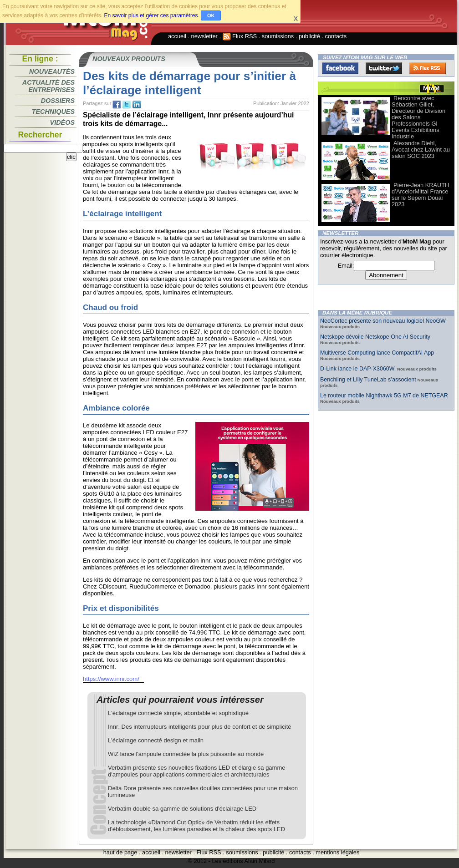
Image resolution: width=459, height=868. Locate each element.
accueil (177, 36)
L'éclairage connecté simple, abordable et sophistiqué (178, 713)
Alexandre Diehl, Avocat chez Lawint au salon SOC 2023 (421, 150)
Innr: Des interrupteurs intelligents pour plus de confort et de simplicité (199, 727)
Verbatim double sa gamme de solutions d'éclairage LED (182, 809)
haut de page (120, 852)
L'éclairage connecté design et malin (156, 740)
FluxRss (428, 68)
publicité (309, 36)
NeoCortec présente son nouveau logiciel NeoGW (383, 321)
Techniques (53, 112)
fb (117, 105)
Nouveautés (52, 71)
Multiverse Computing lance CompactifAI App (377, 353)
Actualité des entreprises (48, 86)
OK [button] (211, 15)
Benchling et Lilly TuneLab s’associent (368, 380)
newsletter (204, 36)
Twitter (384, 68)
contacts (336, 36)
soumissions (278, 36)
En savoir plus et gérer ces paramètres (151, 15)
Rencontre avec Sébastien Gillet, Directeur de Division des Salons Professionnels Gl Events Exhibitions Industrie (418, 117)
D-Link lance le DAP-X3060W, (358, 369)
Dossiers (58, 101)
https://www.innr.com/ (111, 679)
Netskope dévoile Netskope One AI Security (375, 337)
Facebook (340, 68)
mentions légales (337, 852)
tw (127, 105)
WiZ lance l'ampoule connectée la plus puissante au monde (186, 754)
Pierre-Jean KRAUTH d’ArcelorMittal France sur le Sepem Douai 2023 (420, 195)
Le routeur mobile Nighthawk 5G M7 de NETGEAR (384, 396)
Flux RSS (240, 36)
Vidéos (62, 122)
